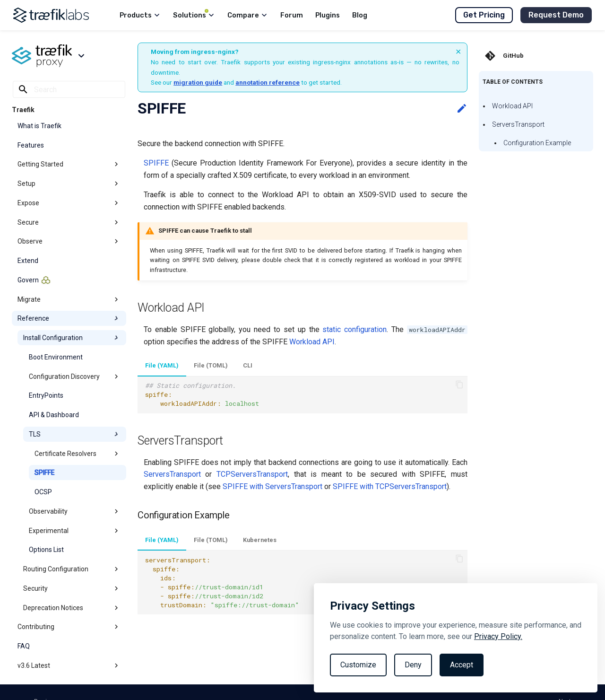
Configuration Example (537, 143)
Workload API (512, 106)
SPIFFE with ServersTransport (272, 486)
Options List (46, 550)
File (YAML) (162, 365)
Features (31, 145)
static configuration (354, 329)
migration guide (198, 82)
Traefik (23, 110)
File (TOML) (211, 365)
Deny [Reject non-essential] (413, 665)
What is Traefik (39, 126)
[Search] (69, 89)
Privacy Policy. (498, 636)
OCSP (43, 492)
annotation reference (268, 82)
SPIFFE (45, 472)
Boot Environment (56, 357)
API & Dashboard (54, 415)
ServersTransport (518, 124)
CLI (248, 365)
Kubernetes (260, 540)
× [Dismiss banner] (458, 52)
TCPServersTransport (252, 474)
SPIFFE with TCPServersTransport (390, 486)
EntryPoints (46, 395)
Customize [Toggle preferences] (358, 665)
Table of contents (513, 82)
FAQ (24, 646)
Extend (28, 261)
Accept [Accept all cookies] (462, 665)
